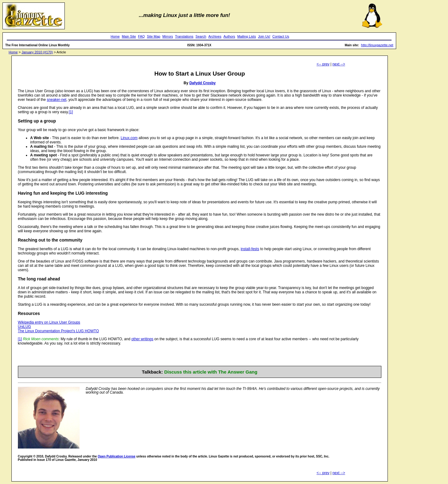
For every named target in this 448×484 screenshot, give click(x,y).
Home (115, 36)
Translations (184, 36)
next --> (339, 64)
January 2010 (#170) (37, 52)
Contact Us (281, 36)
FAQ (141, 36)
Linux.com (129, 138)
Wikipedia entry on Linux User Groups (49, 322)
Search (201, 36)
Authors (229, 36)
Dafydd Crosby (203, 83)
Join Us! (264, 36)
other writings (142, 339)
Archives (215, 36)
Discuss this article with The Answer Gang (211, 372)
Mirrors (168, 36)
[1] (71, 112)
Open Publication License (117, 456)
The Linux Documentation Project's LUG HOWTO (58, 331)
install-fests (250, 249)
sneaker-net (57, 100)
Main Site (129, 36)
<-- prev (323, 64)
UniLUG (25, 327)
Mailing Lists (247, 36)
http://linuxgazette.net (377, 45)
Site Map (153, 36)
